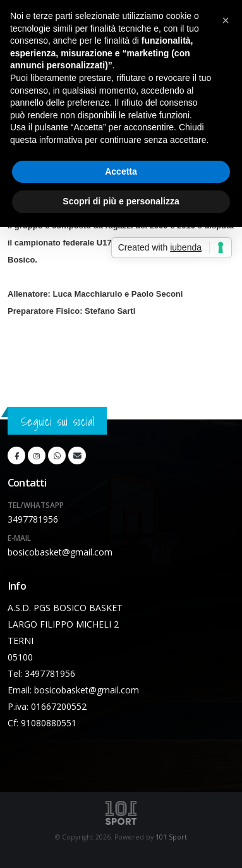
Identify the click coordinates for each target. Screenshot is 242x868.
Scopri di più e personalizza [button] (121, 201)
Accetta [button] (121, 171)
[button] (226, 20)
